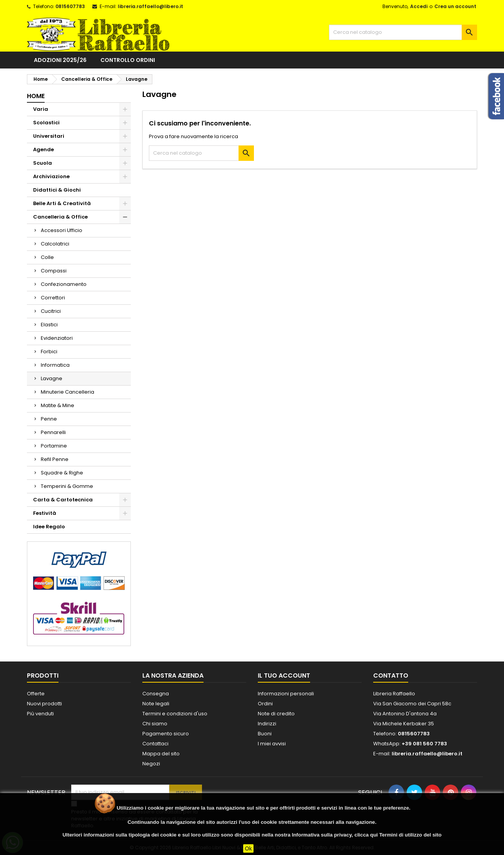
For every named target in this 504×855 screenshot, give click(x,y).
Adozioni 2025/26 (60, 60)
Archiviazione (51, 176)
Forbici (49, 352)
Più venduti (40, 714)
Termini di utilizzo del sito (411, 835)
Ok (249, 848)
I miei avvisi (272, 744)
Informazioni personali (286, 694)
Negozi (151, 764)
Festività (45, 513)
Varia (41, 109)
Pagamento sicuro (166, 734)
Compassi (54, 271)
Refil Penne (55, 459)
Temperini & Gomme (67, 486)
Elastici (49, 325)
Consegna (156, 694)
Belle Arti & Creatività (62, 203)
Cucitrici (51, 311)
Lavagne (52, 378)
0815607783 (70, 6)
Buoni (265, 734)
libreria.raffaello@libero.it (150, 6)
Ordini (265, 704)
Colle (47, 257)
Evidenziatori (57, 338)
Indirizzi (267, 724)
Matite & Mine (58, 405)
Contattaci (155, 744)
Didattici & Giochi (57, 190)
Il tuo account (284, 675)
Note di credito (276, 714)
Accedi (419, 6)
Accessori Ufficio (62, 230)
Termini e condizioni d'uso (175, 714)
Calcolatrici (55, 244)
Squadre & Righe (62, 473)
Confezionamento (64, 284)
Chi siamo (155, 724)
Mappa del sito (161, 754)
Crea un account (455, 6)
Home (36, 96)
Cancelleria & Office (60, 217)
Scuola (43, 163)
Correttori (53, 298)
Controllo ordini (128, 60)
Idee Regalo (49, 527)
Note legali (156, 704)
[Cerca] (403, 32)
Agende (43, 149)
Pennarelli (53, 432)
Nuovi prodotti (44, 704)
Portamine (54, 446)
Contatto (391, 675)
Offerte (36, 694)
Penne (49, 419)
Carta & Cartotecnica (63, 500)
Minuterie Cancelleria (68, 392)
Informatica (55, 365)
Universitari (49, 136)
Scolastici (46, 123)
